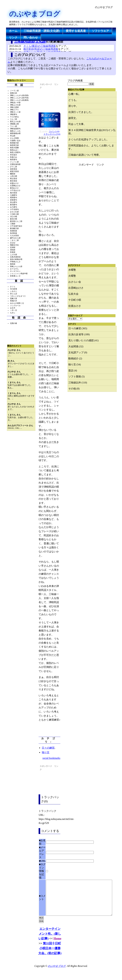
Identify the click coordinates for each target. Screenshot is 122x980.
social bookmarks (51, 758)
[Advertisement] (64, 35)
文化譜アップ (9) (78, 352)
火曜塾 (72, 276)
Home (57, 946)
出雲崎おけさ (76, 288)
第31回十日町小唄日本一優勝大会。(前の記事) (50, 955)
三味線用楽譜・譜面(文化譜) (42, 31)
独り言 (46, 752)
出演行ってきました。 (81, 112)
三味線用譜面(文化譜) (30, 41)
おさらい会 (75, 282)
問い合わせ (31, 38)
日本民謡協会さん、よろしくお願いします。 (91, 147)
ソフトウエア (100, 31)
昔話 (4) (73, 371)
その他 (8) (74, 389)
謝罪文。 (73, 118)
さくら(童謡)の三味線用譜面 (40, 46)
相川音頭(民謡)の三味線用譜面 (41, 49)
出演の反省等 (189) (79, 334)
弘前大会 (73, 294)
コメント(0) (54, 131)
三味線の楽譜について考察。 (85, 155)
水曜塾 (72, 270)
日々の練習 (48, 748)
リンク (13, 38)
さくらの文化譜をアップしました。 (89, 139)
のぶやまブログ (35, 14)
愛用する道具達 (76, 31)
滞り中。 (73, 106)
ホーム (13, 31)
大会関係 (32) (76, 346)
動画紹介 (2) (75, 358)
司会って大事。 (77, 124)
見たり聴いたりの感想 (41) (83, 340)
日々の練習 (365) (78, 328)
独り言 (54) (75, 364)
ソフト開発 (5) (76, 377)
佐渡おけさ (75, 306)
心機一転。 (75, 94)
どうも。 (73, 100)
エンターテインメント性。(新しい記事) (50, 941)
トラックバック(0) (52, 134)
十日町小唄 (75, 300)
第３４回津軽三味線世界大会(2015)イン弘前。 (92, 132)
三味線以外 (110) (78, 383)
